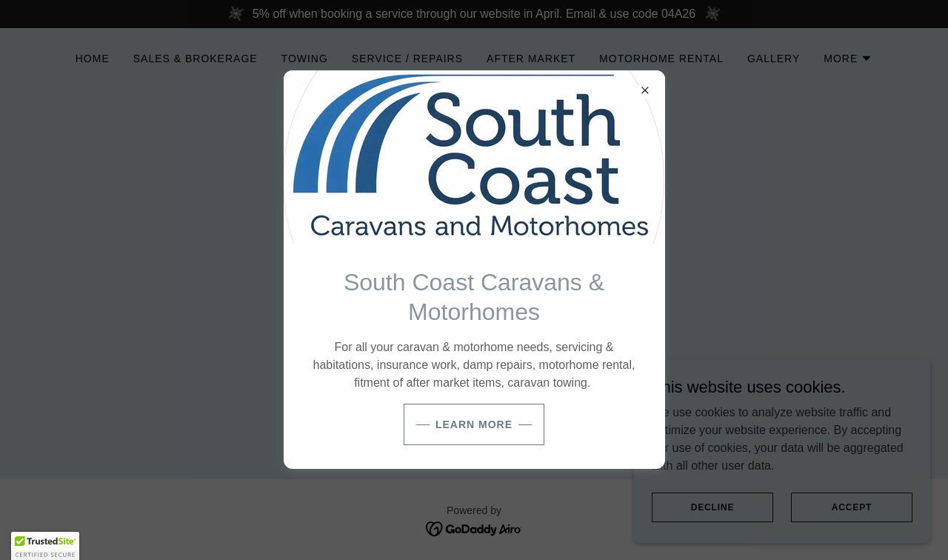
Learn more (474, 424)
